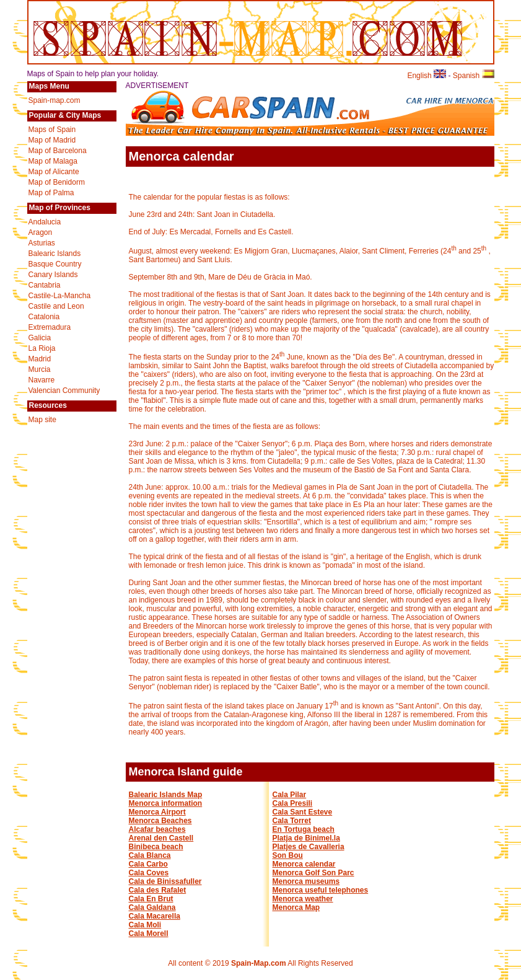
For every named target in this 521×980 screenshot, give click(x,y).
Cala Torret (292, 821)
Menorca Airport (157, 812)
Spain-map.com (55, 100)
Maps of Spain (52, 130)
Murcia (40, 369)
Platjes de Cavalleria (309, 847)
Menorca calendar (304, 864)
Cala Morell (149, 934)
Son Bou (288, 855)
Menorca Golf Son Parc (313, 873)
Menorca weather (303, 899)
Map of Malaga (53, 161)
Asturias (42, 243)
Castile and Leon (56, 306)
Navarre (42, 380)
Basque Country (55, 264)
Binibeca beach (156, 847)
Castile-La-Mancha (60, 296)
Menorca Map (296, 907)
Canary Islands (53, 275)
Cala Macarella (155, 916)
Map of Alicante (54, 172)
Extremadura (50, 327)
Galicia (40, 338)
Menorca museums (306, 881)
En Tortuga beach (304, 829)
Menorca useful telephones (321, 890)
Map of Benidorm (57, 182)
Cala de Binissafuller (165, 881)
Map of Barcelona (58, 151)
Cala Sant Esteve (303, 812)
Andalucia (45, 222)
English (427, 76)
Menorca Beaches (160, 821)
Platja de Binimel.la (306, 838)
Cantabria (45, 285)
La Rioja (42, 348)
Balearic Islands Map (166, 795)
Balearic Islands (55, 254)
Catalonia (44, 317)
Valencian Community (64, 391)
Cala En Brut (151, 899)
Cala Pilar (290, 795)
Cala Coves (149, 873)
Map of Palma (51, 193)
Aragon (41, 232)
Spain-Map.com (259, 963)
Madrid (40, 359)
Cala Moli (145, 925)
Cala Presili (293, 803)
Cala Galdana (152, 907)
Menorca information (166, 803)
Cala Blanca (150, 855)
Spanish (474, 76)
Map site (42, 420)
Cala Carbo (148, 864)
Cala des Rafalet (158, 890)
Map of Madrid (52, 140)
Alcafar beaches (157, 829)
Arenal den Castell (161, 838)
